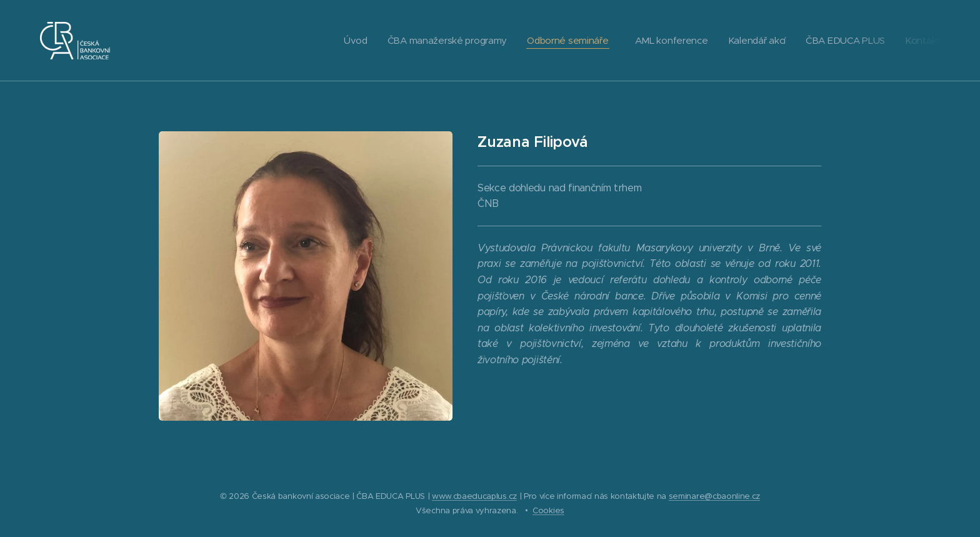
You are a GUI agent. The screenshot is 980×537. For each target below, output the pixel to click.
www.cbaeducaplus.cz (474, 496)
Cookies (548, 510)
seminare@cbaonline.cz (714, 496)
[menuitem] (343, 41)
